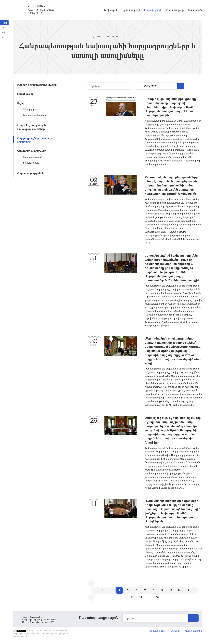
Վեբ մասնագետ (156, 631)
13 (132, 597)
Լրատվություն (153, 10)
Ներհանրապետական (35, 115)
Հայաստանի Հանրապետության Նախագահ (41, 10)
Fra (3, 37)
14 (141, 597)
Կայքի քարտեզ (194, 631)
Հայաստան (195, 10)
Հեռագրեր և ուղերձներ (32, 151)
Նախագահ (111, 10)
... (140, 86)
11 (179, 590)
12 (188, 590)
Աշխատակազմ (131, 10)
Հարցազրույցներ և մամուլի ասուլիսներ (34, 140)
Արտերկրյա (29, 109)
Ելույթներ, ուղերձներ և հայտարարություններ (31, 127)
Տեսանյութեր (25, 94)
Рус (4, 28)
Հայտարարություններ (31, 173)
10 (171, 590)
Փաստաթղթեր (175, 10)
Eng (4, 33)
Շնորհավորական (33, 157)
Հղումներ (175, 631)
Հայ (5, 23)
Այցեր (21, 103)
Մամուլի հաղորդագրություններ (37, 85)
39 (158, 597)
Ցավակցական (31, 163)
